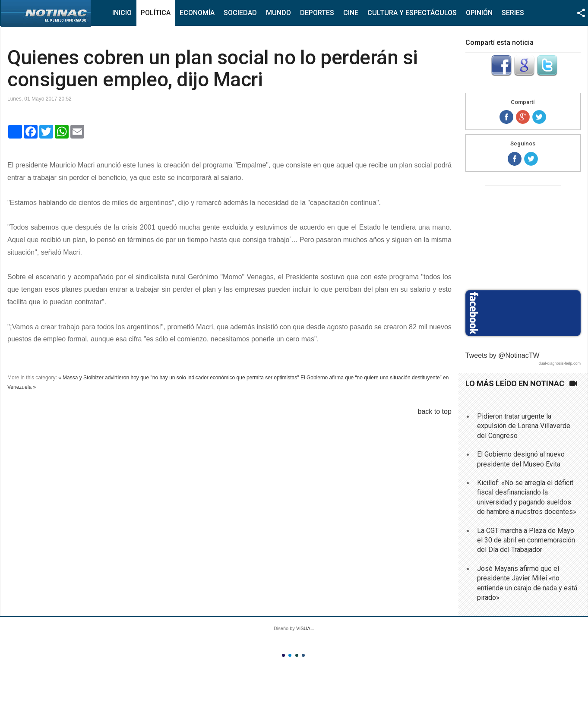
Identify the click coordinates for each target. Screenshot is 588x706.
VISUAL (305, 628)
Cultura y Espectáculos (412, 13)
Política (156, 13)
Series (513, 13)
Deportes (317, 13)
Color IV (303, 655)
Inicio (122, 13)
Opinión (479, 13)
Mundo (278, 13)
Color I (283, 655)
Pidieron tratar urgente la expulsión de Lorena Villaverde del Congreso (524, 426)
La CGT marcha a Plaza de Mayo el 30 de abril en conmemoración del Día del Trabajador (526, 540)
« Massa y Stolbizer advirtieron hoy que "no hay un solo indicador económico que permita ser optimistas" (179, 378)
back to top (435, 411)
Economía (197, 13)
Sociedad (240, 13)
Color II (290, 655)
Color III (297, 655)
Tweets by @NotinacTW (503, 355)
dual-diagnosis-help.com (560, 363)
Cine (351, 13)
